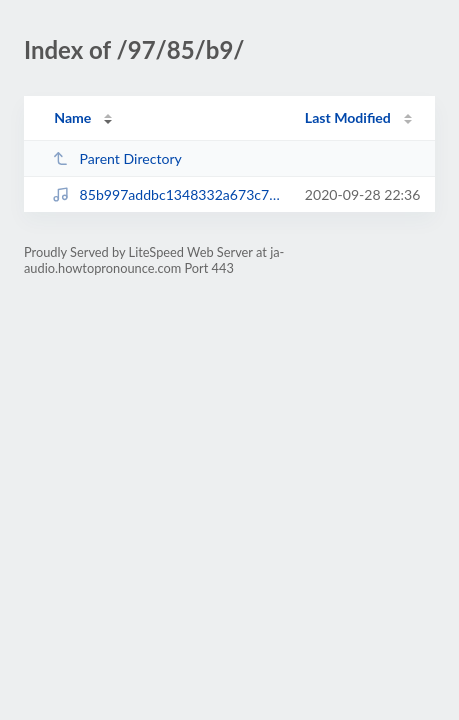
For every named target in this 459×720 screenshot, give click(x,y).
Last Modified (348, 117)
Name (72, 117)
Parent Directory (117, 158)
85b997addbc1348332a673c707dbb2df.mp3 (169, 194)
